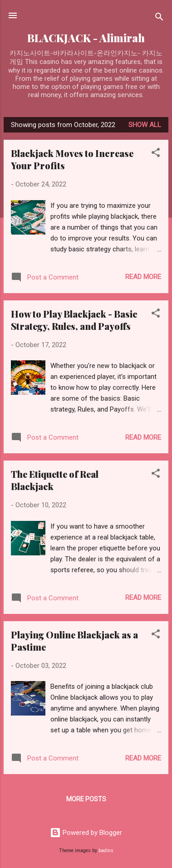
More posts (86, 799)
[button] (156, 154)
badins (106, 851)
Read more (143, 277)
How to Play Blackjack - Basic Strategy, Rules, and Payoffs (74, 320)
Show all (145, 125)
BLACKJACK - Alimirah (86, 38)
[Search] (159, 18)
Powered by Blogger (86, 833)
